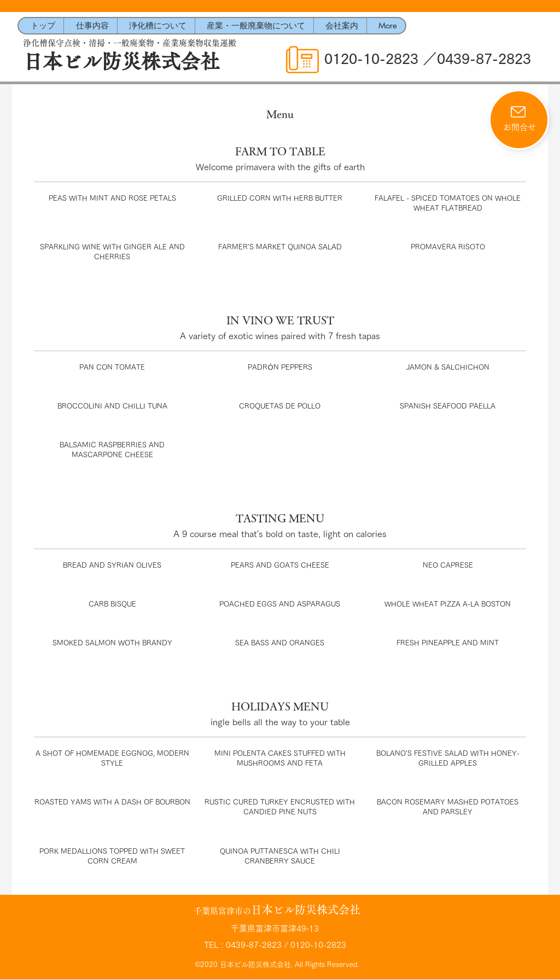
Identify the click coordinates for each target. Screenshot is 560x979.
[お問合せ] (519, 120)
